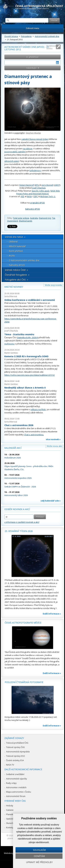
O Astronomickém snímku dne (24, 260)
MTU (37, 185)
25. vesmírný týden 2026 (19, 531)
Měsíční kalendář (17, 246)
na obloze (28, 149)
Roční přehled (16, 251)
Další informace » (52, 614)
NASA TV (10, 765)
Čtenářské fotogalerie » (17, 275)
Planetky (10, 814)
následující (31, 68)
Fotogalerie (26, 36)
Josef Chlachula (39, 188)
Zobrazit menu (32, 28)
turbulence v (35, 170)
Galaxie (10, 810)
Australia (34, 218)
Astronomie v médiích (16, 787)
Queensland (13, 221)
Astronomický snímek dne (47, 36)
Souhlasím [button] (39, 850)
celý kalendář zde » (51, 501)
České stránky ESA (15, 760)
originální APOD (37, 203)
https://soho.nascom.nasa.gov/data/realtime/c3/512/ (30, 375)
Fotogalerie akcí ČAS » (16, 280)
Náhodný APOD (33, 209)
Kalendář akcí (13, 448)
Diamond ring (45, 218)
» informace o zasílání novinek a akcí (22, 522)
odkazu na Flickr (38, 409)
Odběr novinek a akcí (17, 509)
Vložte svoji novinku (53, 285)
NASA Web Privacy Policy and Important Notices (38, 192)
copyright (19, 133)
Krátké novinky (14, 287)
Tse (54, 218)
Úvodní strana (11, 36)
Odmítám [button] (39, 856)
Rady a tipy (11, 783)
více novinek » (53, 439)
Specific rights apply (41, 191)
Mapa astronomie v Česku (19, 792)
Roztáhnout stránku (51, 47)
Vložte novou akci (54, 446)
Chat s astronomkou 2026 (19, 425)
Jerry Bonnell (48, 185)
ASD (22, 196)
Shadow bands (26, 221)
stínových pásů (12, 161)
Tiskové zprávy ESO (16, 756)
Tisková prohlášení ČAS (17, 743)
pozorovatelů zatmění (15, 152)
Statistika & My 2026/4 (27, 337)
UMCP (57, 185)
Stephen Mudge (33, 133)
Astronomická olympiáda (18, 752)
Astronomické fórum (16, 796)
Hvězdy (10, 806)
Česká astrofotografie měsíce (23, 623)
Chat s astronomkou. (34, 435)
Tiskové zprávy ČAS (15, 747)
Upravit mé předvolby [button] (39, 862)
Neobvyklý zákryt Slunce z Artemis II (25, 388)
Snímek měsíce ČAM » (16, 270)
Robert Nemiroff (27, 185)
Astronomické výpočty (17, 779)
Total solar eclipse (21, 218)
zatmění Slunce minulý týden (35, 139)
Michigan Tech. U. (48, 196)
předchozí (34, 57)
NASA (29, 196)
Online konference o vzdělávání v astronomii (30, 300)
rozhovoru (9, 344)
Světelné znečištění (15, 774)
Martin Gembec (11, 353)
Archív (12, 256)
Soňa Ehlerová (11, 296)
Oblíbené (13, 242)
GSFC (36, 196)
